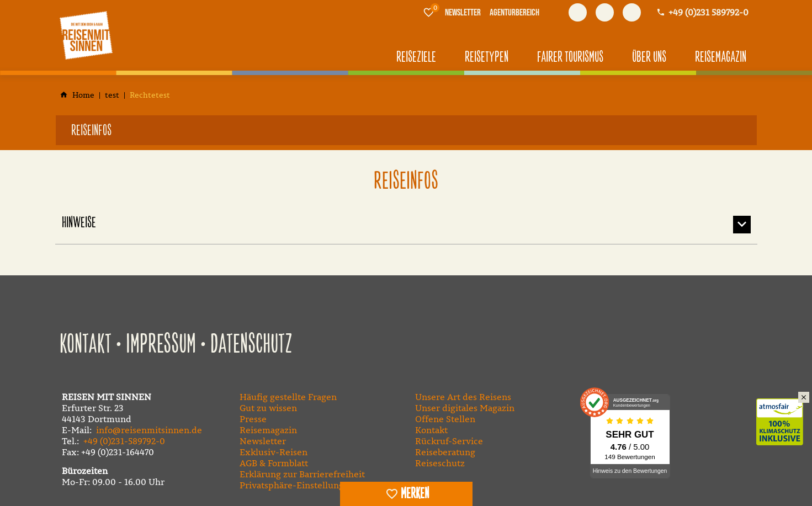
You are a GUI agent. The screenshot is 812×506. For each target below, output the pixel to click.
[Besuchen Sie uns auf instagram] (632, 12)
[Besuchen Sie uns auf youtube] (605, 12)
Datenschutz (251, 345)
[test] (112, 95)
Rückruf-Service (449, 441)
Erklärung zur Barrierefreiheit (302, 474)
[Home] (83, 95)
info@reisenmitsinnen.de (149, 430)
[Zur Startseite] (86, 35)
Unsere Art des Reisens (463, 397)
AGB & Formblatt (274, 463)
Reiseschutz (440, 463)
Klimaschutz (784, 410)
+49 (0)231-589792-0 (124, 441)
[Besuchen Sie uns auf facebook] (578, 12)
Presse (253, 419)
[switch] (406, 494)
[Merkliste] (428, 12)
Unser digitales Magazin (465, 408)
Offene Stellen (445, 419)
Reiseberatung (445, 452)
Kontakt (86, 345)
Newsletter (263, 441)
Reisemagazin (268, 430)
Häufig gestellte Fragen (288, 397)
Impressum (161, 345)
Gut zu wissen (268, 408)
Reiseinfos (91, 131)
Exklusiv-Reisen (274, 452)
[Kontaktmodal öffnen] (702, 12)
